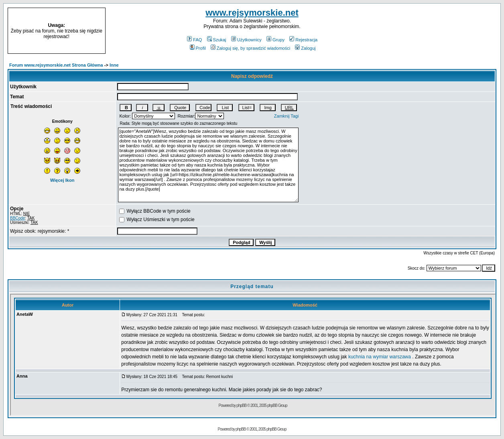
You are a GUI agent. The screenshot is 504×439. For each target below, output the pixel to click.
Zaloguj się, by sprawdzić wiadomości (250, 48)
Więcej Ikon (62, 180)
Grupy (275, 40)
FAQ (194, 40)
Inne (114, 65)
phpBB (241, 429)
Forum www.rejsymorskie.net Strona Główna (56, 65)
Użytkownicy (246, 40)
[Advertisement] (445, 31)
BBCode (17, 218)
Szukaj (217, 40)
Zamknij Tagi (287, 116)
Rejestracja (303, 40)
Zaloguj (305, 48)
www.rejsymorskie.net (252, 13)
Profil (198, 48)
